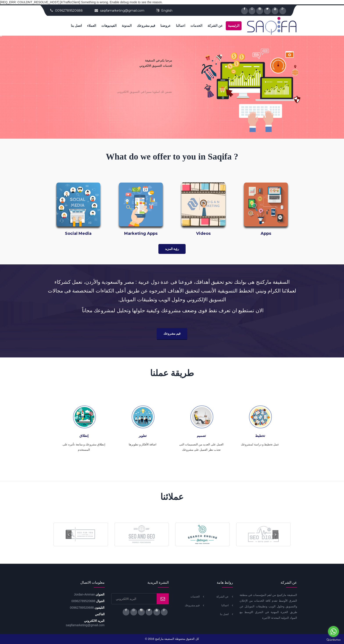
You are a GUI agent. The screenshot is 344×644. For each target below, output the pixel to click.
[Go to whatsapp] (333, 631)
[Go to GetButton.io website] (333, 640)
